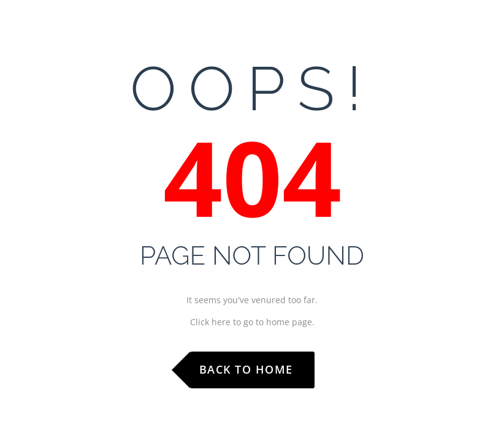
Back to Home (246, 369)
